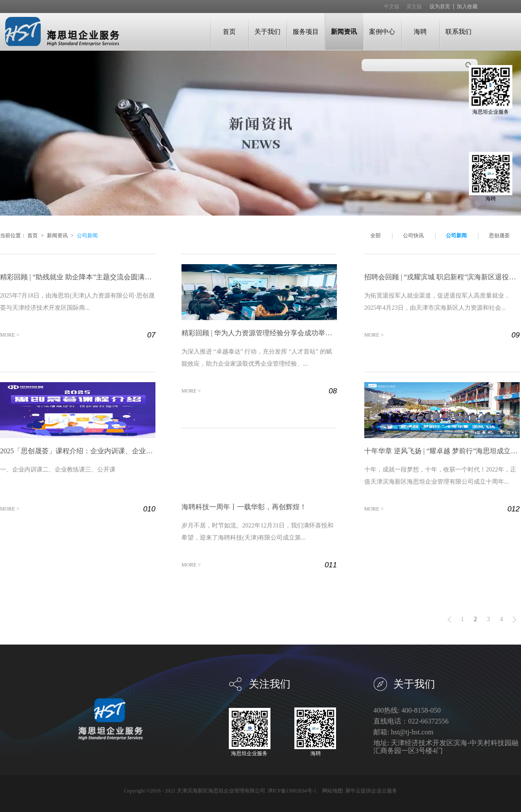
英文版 (414, 7)
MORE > (10, 335)
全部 (376, 236)
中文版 (392, 7)
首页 (229, 31)
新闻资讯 (57, 236)
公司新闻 (87, 236)
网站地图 (331, 791)
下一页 (514, 619)
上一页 (449, 619)
